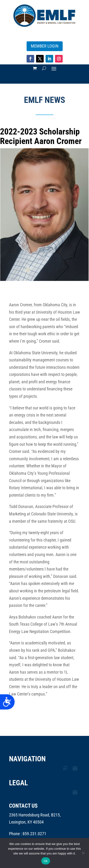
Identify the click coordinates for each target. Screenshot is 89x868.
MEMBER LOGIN (45, 46)
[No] (83, 853)
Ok (46, 861)
